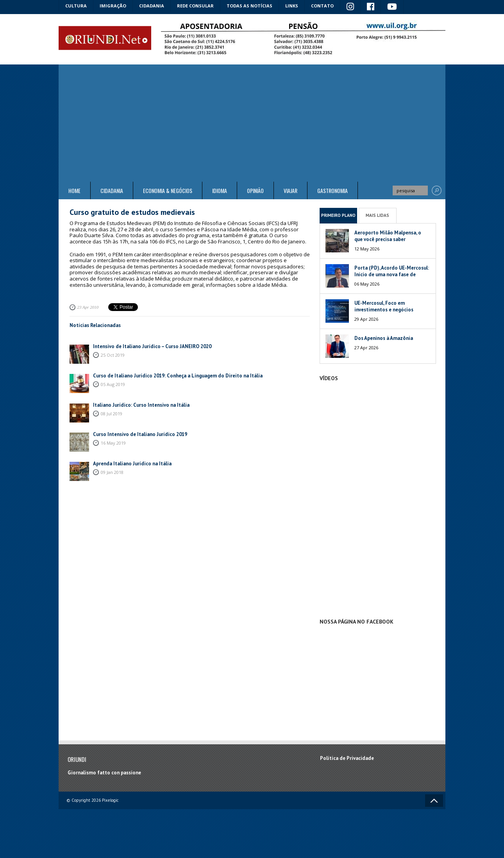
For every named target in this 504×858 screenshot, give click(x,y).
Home (74, 190)
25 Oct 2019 (113, 355)
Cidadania (152, 6)
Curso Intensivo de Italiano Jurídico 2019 (140, 434)
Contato (322, 6)
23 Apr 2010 (88, 307)
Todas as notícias (249, 6)
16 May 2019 (113, 443)
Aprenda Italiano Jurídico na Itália (132, 464)
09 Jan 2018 (112, 472)
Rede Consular (195, 6)
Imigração (113, 6)
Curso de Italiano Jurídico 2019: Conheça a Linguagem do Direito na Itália (178, 376)
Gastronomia (332, 190)
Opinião (255, 190)
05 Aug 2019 (113, 384)
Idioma (220, 190)
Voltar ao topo (434, 801)
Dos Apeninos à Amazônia (384, 338)
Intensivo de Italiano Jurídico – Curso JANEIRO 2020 (152, 346)
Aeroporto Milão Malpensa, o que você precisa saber (388, 236)
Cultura (76, 6)
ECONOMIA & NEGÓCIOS (168, 190)
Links (292, 6)
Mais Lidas (377, 215)
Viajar (290, 190)
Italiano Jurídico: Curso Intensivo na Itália (142, 405)
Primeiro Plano (338, 215)
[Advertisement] (252, 123)
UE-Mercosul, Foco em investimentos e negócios (384, 306)
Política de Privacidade (347, 758)
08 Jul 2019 (112, 414)
